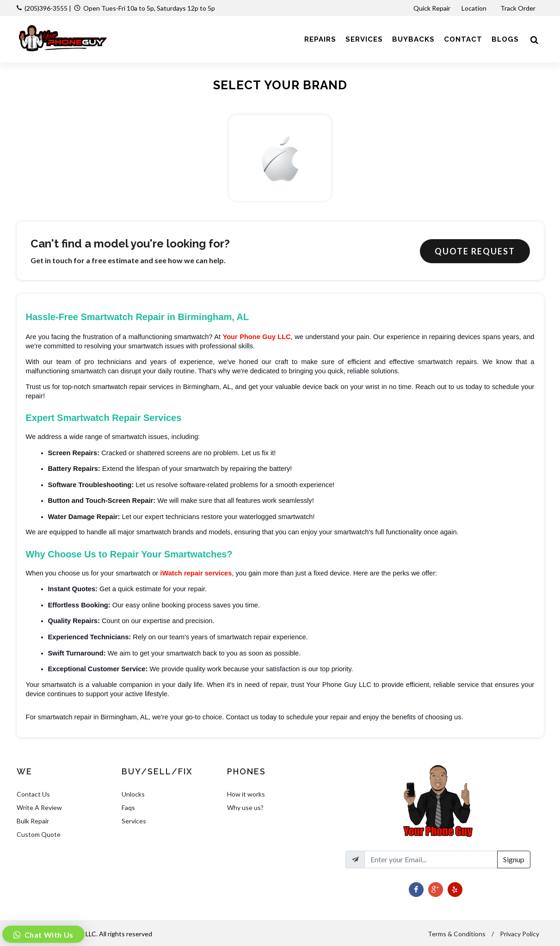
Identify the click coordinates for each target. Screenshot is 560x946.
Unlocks (133, 794)
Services (134, 821)
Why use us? (245, 807)
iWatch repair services (196, 573)
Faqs (128, 807)
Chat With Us (48, 935)
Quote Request (475, 251)
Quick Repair (432, 8)
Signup (514, 859)
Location (475, 8)
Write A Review (39, 807)
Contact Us (33, 794)
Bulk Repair (33, 821)
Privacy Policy (520, 934)
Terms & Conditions (457, 934)
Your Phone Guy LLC (256, 337)
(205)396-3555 (46, 8)
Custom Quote (39, 834)
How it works (246, 794)
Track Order (519, 8)
